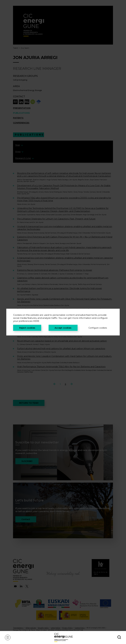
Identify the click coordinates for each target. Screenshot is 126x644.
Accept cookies (63, 328)
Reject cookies (27, 328)
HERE (36, 321)
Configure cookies (98, 328)
